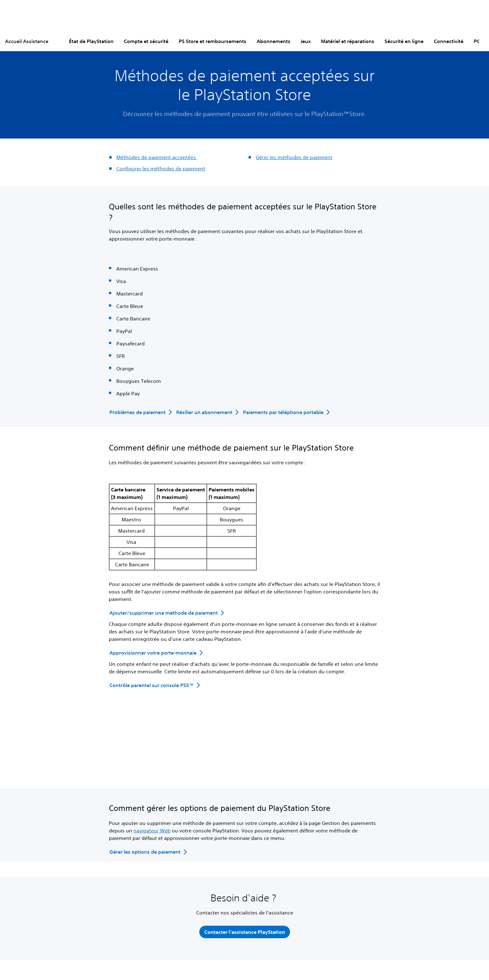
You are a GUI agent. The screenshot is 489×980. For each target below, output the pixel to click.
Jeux (306, 41)
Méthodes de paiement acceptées (157, 157)
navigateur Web (152, 831)
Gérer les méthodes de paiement (294, 157)
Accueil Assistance (27, 41)
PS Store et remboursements (213, 41)
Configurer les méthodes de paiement (161, 168)
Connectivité (449, 41)
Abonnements (274, 41)
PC (477, 41)
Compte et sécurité (146, 41)
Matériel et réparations (348, 41)
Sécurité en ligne (404, 41)
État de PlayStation (91, 41)
